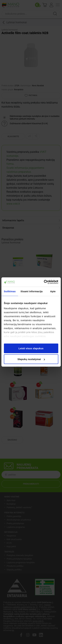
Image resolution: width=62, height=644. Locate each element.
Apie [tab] (53, 291)
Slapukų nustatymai (31, 359)
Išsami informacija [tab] (32, 291)
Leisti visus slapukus (31, 348)
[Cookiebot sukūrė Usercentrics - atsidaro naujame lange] (44, 282)
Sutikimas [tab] (10, 291)
